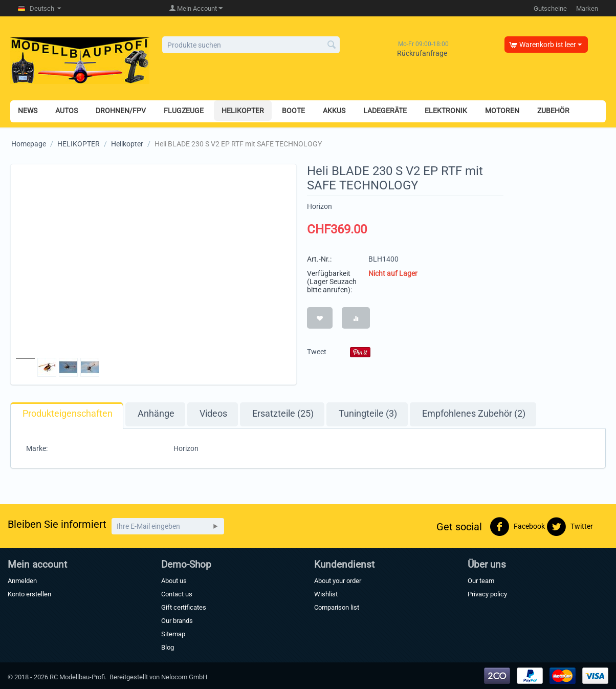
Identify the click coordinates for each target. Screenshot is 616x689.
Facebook (517, 527)
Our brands (177, 621)
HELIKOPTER (243, 111)
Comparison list (337, 607)
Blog (168, 647)
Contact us (177, 594)
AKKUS (334, 111)
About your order (338, 581)
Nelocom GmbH (184, 677)
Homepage (29, 144)
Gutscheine (550, 8)
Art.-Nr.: (319, 259)
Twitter (570, 527)
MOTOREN (502, 111)
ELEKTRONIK (446, 111)
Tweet (317, 352)
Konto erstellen (29, 594)
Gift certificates (184, 607)
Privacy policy (487, 594)
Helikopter (127, 144)
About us (174, 581)
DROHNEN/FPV (121, 111)
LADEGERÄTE (385, 111)
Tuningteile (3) (368, 414)
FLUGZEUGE (184, 111)
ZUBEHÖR (553, 111)
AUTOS (67, 111)
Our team (481, 581)
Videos (213, 414)
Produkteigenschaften (68, 414)
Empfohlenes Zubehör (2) (474, 414)
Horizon (320, 206)
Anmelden (22, 581)
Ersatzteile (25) (283, 414)
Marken (587, 8)
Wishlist (326, 594)
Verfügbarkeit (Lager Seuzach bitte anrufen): (332, 282)
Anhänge (156, 414)
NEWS (28, 111)
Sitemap (173, 634)
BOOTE (293, 111)
